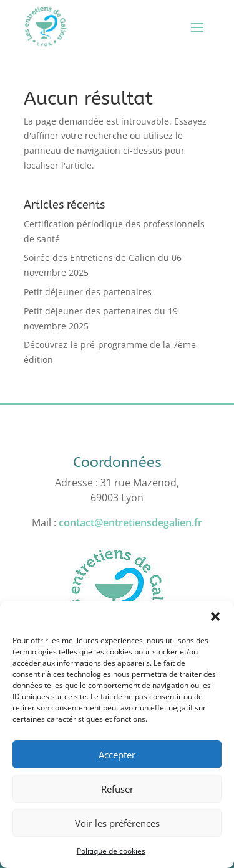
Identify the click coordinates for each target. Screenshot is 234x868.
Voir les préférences (117, 823)
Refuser (117, 789)
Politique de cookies (111, 851)
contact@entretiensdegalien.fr (130, 522)
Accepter (117, 755)
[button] (215, 616)
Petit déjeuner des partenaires (88, 292)
